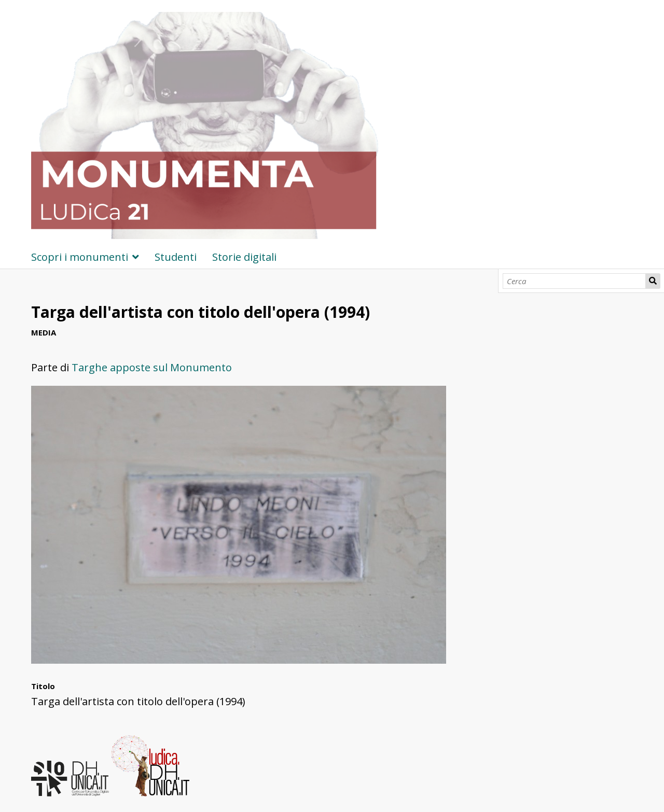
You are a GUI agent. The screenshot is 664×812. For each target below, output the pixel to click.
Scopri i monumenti (80, 257)
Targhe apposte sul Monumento (152, 367)
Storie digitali (244, 257)
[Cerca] (575, 281)
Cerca (653, 281)
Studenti (176, 257)
